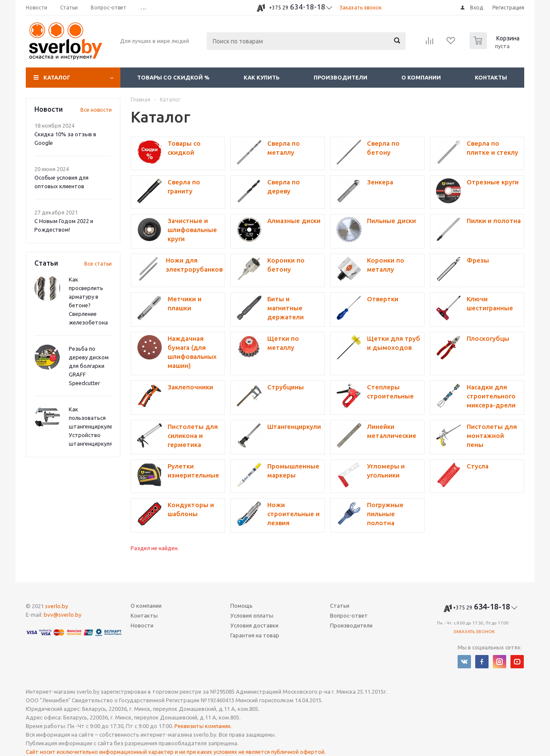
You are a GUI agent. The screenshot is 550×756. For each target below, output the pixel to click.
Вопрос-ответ (349, 615)
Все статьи (98, 264)
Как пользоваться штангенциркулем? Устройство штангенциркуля (94, 426)
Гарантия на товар (255, 635)
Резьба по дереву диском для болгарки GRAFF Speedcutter (89, 366)
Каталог (57, 77)
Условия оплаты (252, 615)
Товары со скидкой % (173, 77)
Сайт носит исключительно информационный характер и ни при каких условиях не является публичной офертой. (176, 752)
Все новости (96, 110)
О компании (421, 77)
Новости (142, 625)
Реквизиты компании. (203, 726)
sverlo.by (57, 606)
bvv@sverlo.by (63, 615)
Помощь (241, 606)
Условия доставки (254, 625)
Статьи (340, 606)
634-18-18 (297, 7)
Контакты (491, 77)
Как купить (262, 77)
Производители (341, 77)
